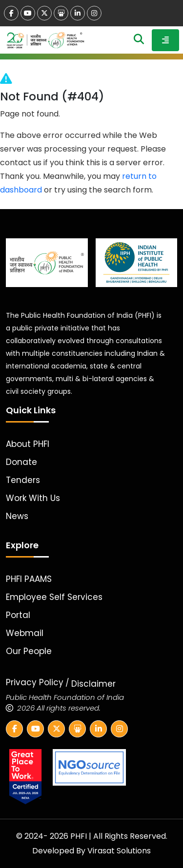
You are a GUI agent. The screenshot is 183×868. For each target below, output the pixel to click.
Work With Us (33, 498)
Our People (29, 651)
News (17, 516)
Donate (21, 462)
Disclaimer (93, 684)
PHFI (80, 836)
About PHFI (28, 444)
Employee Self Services (54, 597)
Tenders (23, 480)
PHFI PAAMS (29, 579)
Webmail (25, 633)
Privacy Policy (35, 682)
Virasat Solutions (119, 851)
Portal (18, 615)
